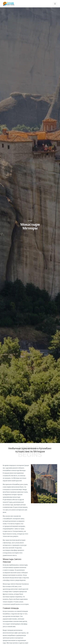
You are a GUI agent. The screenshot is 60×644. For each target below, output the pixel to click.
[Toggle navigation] (55, 4)
